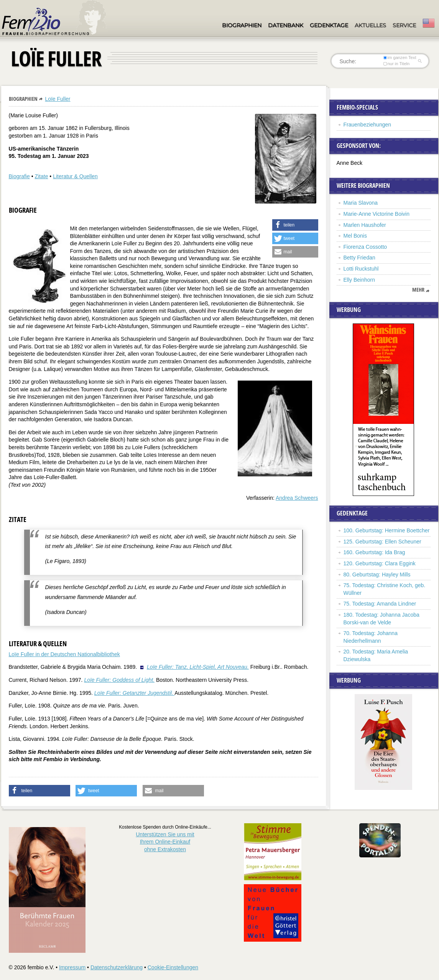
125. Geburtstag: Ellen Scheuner (382, 542)
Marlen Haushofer (365, 225)
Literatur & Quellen (75, 176)
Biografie (19, 176)
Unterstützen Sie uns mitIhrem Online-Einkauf (165, 842)
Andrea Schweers (297, 498)
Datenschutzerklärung (117, 967)
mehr (418, 290)
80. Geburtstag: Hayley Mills (377, 575)
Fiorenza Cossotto (365, 247)
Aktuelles (370, 25)
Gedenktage (329, 25)
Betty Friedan (359, 258)
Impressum (72, 967)
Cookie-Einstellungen (173, 967)
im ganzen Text (400, 57)
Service (404, 25)
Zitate (41, 176)
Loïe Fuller (58, 99)
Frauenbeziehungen (367, 125)
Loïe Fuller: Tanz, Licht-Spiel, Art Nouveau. (198, 667)
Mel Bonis (355, 236)
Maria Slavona (361, 203)
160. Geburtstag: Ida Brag (374, 552)
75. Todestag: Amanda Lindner (380, 604)
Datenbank (286, 25)
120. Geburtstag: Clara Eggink (380, 563)
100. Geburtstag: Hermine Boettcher (387, 530)
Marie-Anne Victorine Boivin (377, 214)
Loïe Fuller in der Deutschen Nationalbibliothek (64, 654)
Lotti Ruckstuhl (361, 269)
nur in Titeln (396, 64)
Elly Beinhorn (359, 280)
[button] (295, 225)
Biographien (242, 25)
